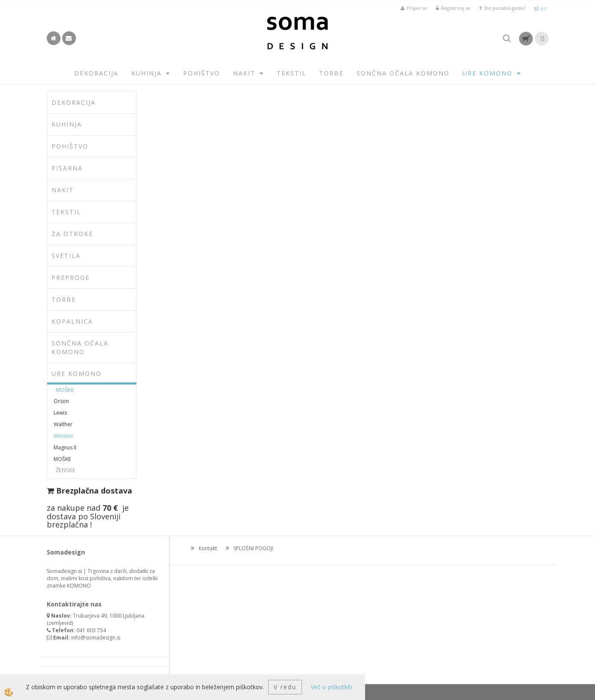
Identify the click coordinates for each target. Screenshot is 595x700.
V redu (285, 687)
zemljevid (60, 623)
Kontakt (208, 548)
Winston (63, 436)
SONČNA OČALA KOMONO (403, 73)
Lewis (60, 413)
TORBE (331, 73)
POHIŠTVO (202, 73)
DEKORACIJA (96, 73)
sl (536, 8)
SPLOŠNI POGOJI (253, 548)
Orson (61, 401)
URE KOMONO (488, 73)
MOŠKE (65, 390)
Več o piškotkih (331, 687)
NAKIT (244, 73)
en (544, 8)
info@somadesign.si (96, 638)
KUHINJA (146, 73)
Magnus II (65, 447)
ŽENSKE (66, 470)
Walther (63, 424)
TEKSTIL (291, 73)
